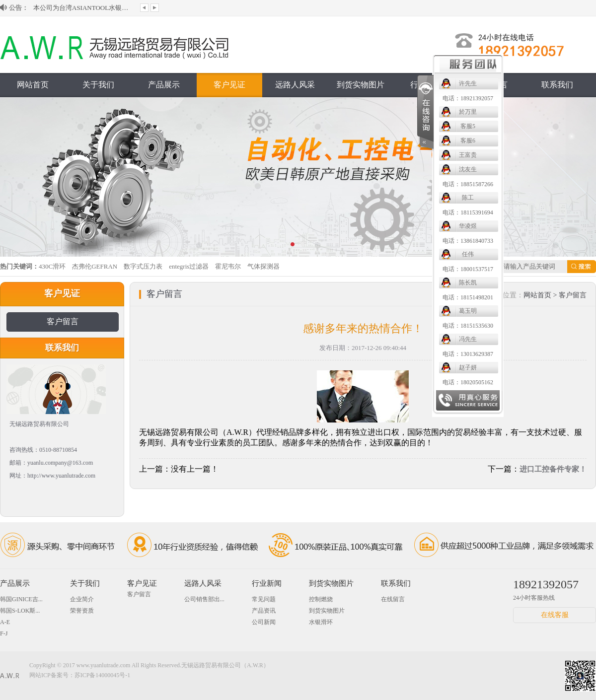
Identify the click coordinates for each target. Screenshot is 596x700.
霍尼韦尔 (228, 266)
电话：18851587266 (468, 184)
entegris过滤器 (189, 266)
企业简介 (82, 599)
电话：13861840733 (468, 241)
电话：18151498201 (468, 297)
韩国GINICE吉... (21, 599)
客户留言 (63, 321)
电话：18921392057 (468, 98)
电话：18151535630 (468, 326)
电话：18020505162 (468, 382)
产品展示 (164, 85)
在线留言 (393, 599)
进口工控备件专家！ (553, 469)
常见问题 (264, 599)
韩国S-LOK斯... (20, 611)
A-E (5, 622)
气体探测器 (263, 266)
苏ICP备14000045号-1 (103, 675)
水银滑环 (321, 622)
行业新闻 (267, 583)
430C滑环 (52, 266)
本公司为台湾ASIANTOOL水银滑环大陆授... (83, 8)
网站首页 (33, 85)
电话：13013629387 (468, 354)
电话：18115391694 (468, 212)
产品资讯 (264, 611)
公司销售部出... (204, 599)
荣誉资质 (82, 611)
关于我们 (98, 85)
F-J (4, 633)
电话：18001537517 (468, 269)
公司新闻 (264, 622)
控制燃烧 (321, 599)
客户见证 (229, 85)
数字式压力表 (143, 266)
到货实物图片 (361, 85)
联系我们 (557, 85)
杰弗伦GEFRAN (95, 266)
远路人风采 (295, 85)
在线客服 (555, 615)
